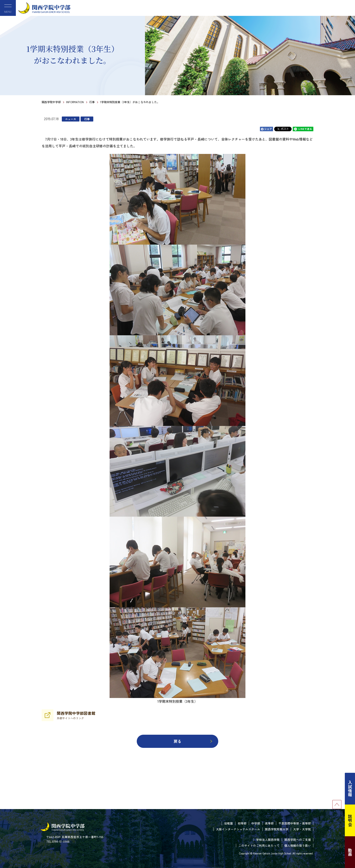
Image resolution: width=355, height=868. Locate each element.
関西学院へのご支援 (298, 840)
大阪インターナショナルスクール (238, 829)
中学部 (256, 823)
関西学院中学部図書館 (76, 715)
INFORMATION (75, 102)
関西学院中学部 (51, 102)
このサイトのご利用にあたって (259, 845)
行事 (92, 102)
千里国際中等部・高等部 (295, 823)
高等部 (269, 823)
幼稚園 (229, 823)
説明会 (350, 820)
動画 (350, 852)
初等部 (242, 823)
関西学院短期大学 (277, 829)
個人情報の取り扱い (298, 845)
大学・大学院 (302, 829)
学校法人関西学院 (268, 840)
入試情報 (350, 789)
